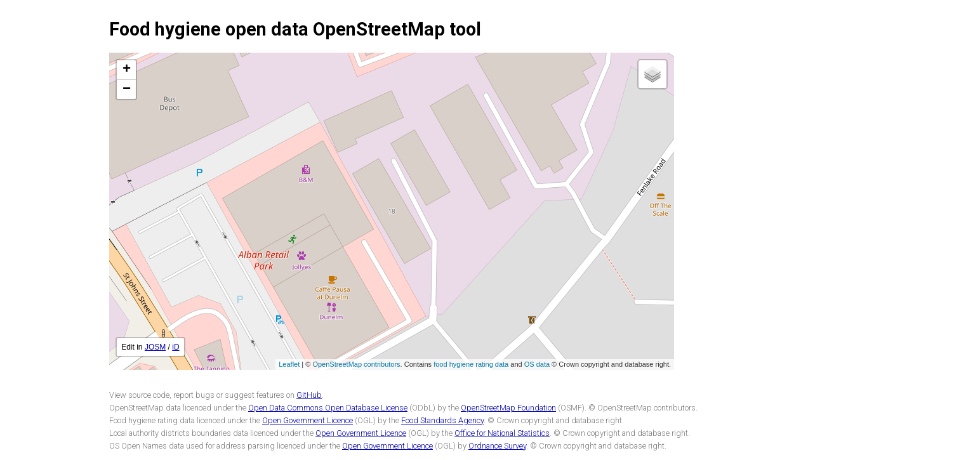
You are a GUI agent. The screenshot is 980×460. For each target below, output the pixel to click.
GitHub (309, 395)
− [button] (127, 89)
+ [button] (127, 70)
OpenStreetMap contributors (356, 364)
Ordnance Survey (497, 446)
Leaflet (289, 364)
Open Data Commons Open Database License (328, 408)
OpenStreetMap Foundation (508, 408)
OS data (537, 364)
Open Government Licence (308, 420)
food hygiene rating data (471, 364)
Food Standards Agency (442, 420)
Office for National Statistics (502, 433)
